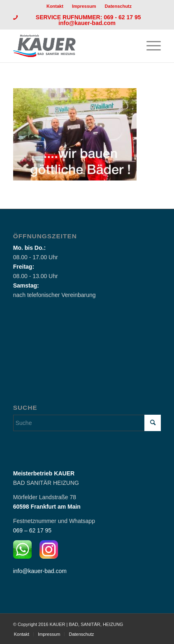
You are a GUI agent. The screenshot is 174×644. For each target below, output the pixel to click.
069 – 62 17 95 (32, 530)
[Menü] (150, 46)
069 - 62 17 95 (123, 17)
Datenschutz (118, 6)
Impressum (84, 6)
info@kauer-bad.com (87, 23)
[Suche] (87, 423)
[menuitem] (55, 6)
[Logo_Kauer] (72, 46)
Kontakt (55, 6)
